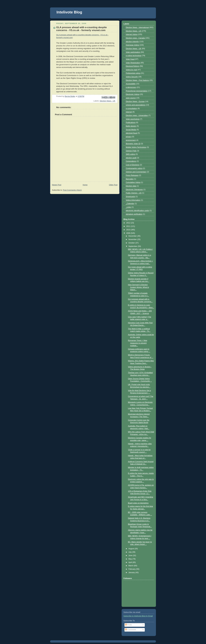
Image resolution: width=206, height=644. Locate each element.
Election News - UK (108, 101)
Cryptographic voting (134, 168)
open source (131, 98)
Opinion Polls (131, 151)
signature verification (134, 214)
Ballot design (131, 126)
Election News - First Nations (137, 80)
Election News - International (137, 27)
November (133, 239)
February (132, 569)
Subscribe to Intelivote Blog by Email (138, 616)
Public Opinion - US (134, 193)
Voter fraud (130, 59)
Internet (129, 112)
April (131, 562)
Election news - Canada (135, 38)
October (132, 243)
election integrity (132, 42)
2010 (129, 230)
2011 (129, 226)
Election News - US (134, 31)
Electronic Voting (132, 94)
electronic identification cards (137, 211)
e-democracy (131, 87)
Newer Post (57, 185)
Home (85, 185)
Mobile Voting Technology (136, 147)
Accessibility (131, 84)
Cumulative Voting (133, 182)
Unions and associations (136, 105)
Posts (128, 625)
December (133, 236)
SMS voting (130, 154)
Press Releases (132, 175)
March (131, 566)
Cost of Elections (133, 165)
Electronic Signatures (134, 190)
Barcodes (130, 179)
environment (131, 140)
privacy (129, 137)
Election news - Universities (137, 116)
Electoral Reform (132, 66)
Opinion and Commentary (136, 172)
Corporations (131, 161)
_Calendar (130, 204)
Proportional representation (137, 91)
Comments (130, 630)
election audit (131, 158)
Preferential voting (133, 73)
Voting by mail (131, 70)
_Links (128, 207)
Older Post (113, 185)
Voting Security (132, 77)
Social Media (131, 130)
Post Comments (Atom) (72, 190)
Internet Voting (132, 34)
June (131, 556)
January (132, 573)
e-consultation (131, 109)
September (133, 246)
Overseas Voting (132, 45)
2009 (129, 233)
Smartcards (130, 197)
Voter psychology (133, 119)
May (130, 559)
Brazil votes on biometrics (138, 503)
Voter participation (133, 52)
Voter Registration (133, 63)
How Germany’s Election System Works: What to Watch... (139, 287)
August (132, 549)
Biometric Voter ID (133, 144)
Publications (131, 123)
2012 (129, 223)
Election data (131, 186)
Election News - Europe (135, 101)
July (130, 552)
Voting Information (133, 200)
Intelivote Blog (69, 12)
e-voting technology (134, 56)
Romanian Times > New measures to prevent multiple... (138, 343)
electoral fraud (131, 133)
